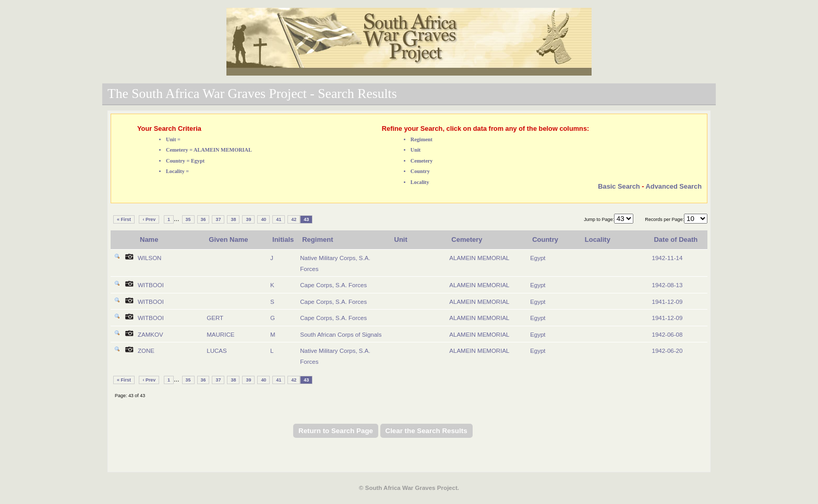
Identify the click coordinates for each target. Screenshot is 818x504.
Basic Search (619, 186)
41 (279, 219)
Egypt (538, 258)
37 (218, 219)
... (177, 219)
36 (203, 219)
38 (233, 219)
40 (263, 219)
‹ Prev (149, 219)
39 (248, 219)
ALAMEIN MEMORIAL (479, 258)
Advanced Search (674, 186)
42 (294, 219)
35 (188, 219)
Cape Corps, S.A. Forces (333, 285)
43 (306, 219)
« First (124, 219)
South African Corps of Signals (341, 335)
